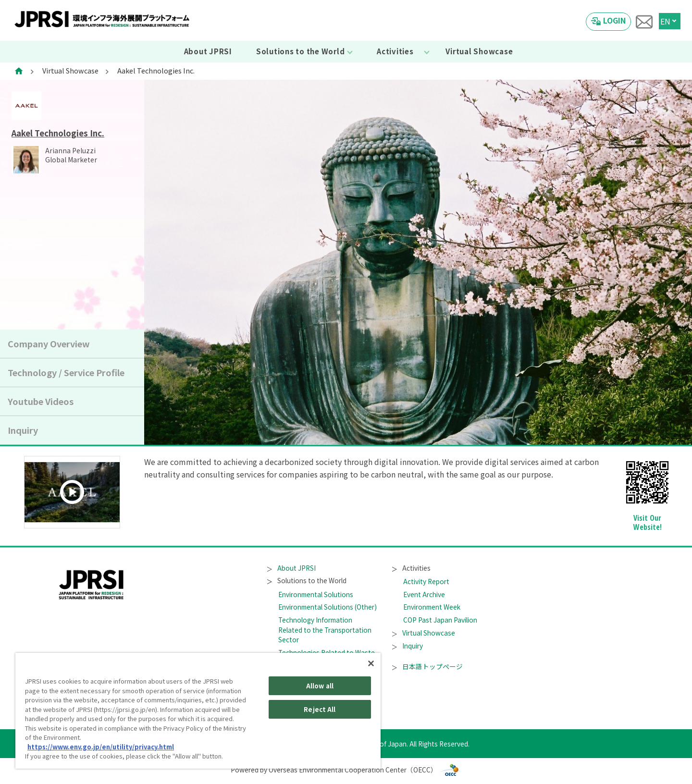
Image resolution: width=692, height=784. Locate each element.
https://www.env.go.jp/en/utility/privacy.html (101, 747)
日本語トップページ (427, 666)
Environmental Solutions (316, 594)
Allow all (320, 686)
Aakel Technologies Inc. (58, 133)
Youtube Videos (41, 401)
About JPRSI (208, 51)
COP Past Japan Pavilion (440, 620)
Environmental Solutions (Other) (327, 607)
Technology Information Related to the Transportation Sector (325, 630)
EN (665, 21)
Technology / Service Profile (66, 372)
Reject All (320, 709)
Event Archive (424, 594)
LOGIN (614, 20)
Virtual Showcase (479, 51)
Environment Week (432, 607)
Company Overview (49, 343)
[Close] (371, 663)
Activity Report (426, 581)
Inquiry (23, 430)
